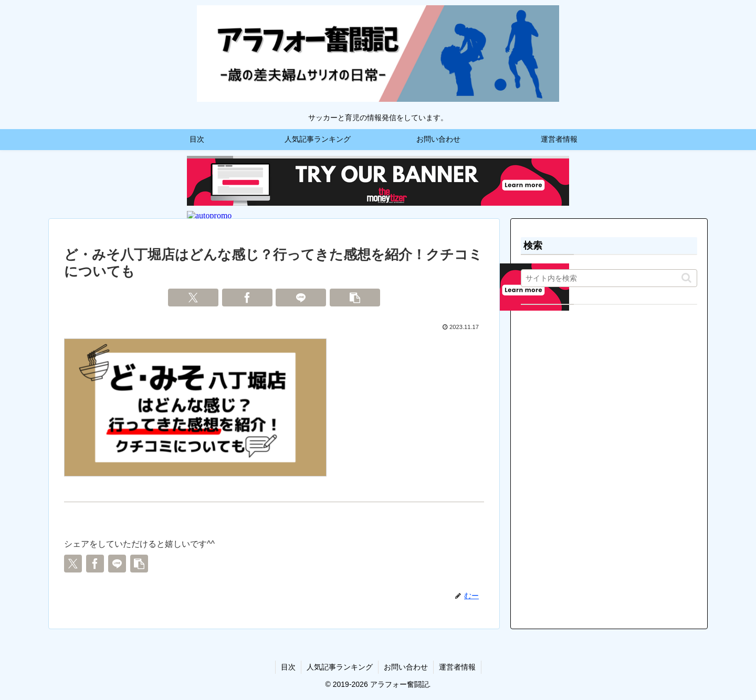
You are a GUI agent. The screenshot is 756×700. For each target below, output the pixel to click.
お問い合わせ (406, 667)
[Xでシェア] (193, 298)
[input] (609, 278)
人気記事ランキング (340, 667)
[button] (355, 298)
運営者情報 (457, 667)
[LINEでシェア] (301, 298)
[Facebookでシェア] (247, 298)
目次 (288, 667)
